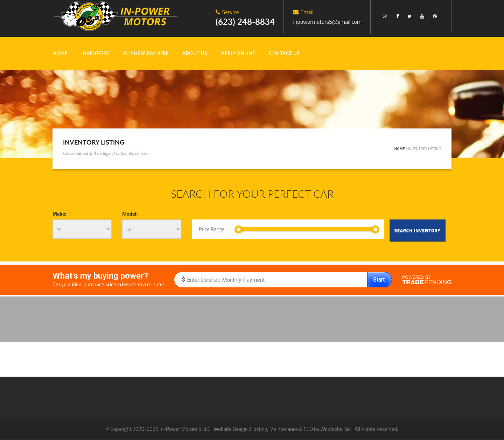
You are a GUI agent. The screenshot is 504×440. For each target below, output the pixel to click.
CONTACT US (284, 53)
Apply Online (238, 53)
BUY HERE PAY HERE (146, 53)
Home (400, 149)
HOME (60, 53)
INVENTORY (95, 53)
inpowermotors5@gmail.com (327, 22)
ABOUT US (195, 53)
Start (379, 280)
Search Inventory (418, 230)
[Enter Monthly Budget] (271, 280)
